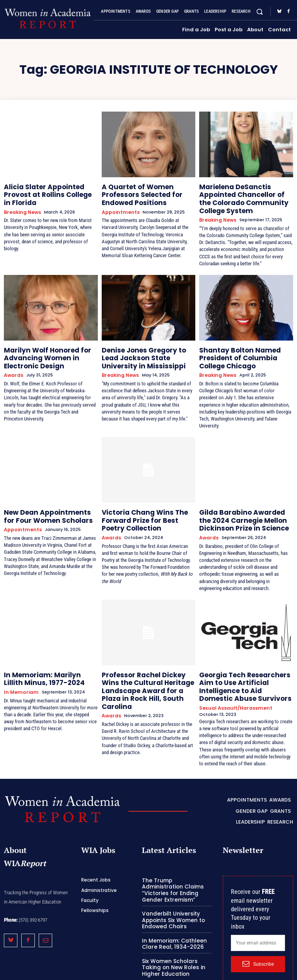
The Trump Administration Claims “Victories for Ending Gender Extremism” (175, 856)
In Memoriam (19, 673)
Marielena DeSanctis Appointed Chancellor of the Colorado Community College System (243, 196)
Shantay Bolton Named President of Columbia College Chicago (244, 349)
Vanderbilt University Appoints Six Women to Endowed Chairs (171, 882)
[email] (258, 912)
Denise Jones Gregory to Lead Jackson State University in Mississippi (146, 349)
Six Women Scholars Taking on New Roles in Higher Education (177, 927)
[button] (260, 12)
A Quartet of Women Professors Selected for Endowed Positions (137, 193)
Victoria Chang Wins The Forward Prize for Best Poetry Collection (145, 507)
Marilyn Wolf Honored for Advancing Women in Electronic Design (41, 349)
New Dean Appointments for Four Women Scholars (46, 504)
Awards (13, 365)
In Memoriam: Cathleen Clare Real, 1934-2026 (172, 905)
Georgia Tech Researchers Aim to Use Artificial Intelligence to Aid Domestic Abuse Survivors (245, 665)
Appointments (119, 208)
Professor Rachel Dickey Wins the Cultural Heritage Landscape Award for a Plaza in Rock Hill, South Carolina (148, 668)
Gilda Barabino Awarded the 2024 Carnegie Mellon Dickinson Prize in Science (241, 507)
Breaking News (21, 201)
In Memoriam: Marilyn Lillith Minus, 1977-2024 (44, 661)
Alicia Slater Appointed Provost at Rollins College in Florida (50, 189)
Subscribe (258, 933)
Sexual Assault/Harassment (232, 679)
